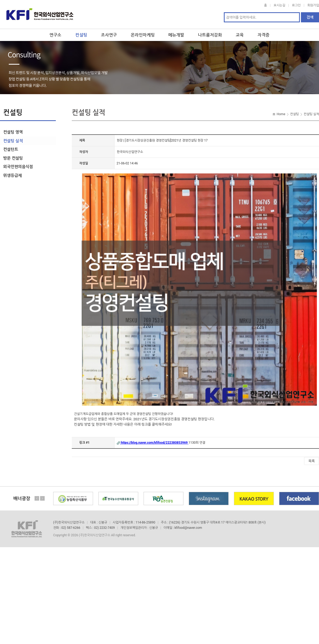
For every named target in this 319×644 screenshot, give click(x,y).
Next (42, 497)
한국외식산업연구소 (40, 14)
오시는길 (279, 5)
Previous (37, 497)
